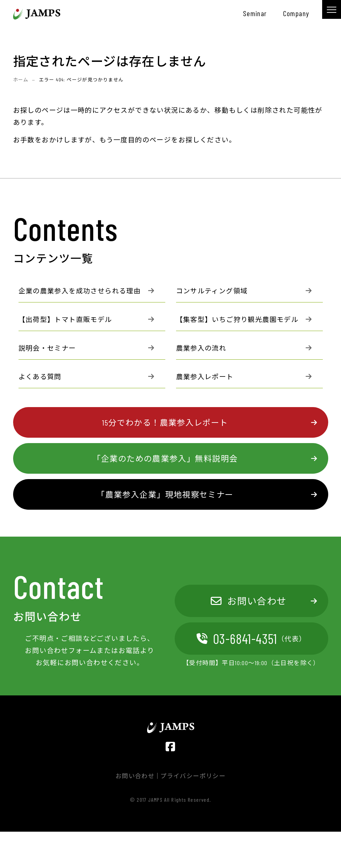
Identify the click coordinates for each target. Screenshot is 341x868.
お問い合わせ (249, 601)
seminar (255, 13)
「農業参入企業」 (165, 495)
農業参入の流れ (201, 348)
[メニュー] (332, 9)
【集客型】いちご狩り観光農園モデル (237, 319)
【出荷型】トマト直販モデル (65, 319)
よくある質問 (40, 376)
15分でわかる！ (165, 422)
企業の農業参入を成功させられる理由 (80, 291)
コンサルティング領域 (212, 291)
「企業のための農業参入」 (165, 458)
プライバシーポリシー (193, 776)
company (296, 13)
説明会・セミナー (47, 348)
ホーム (21, 80)
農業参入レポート (205, 376)
